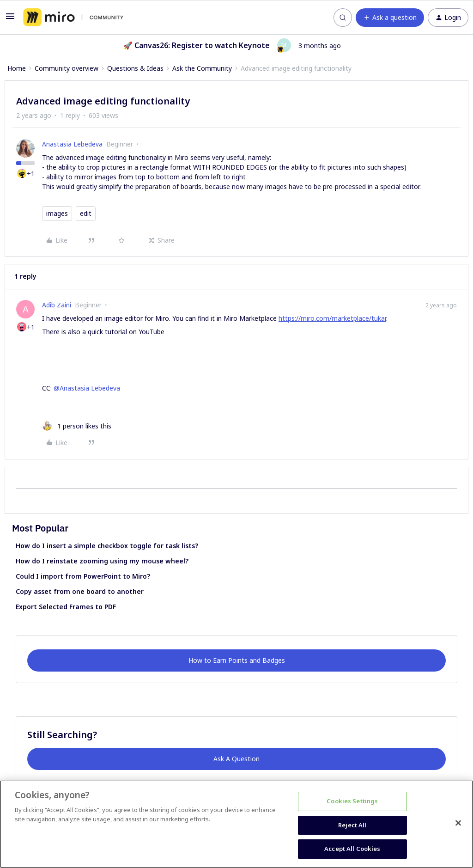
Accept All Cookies (352, 849)
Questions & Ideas (135, 68)
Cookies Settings (352, 801)
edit (86, 213)
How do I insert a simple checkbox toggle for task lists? (107, 546)
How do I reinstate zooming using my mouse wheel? (102, 561)
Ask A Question (236, 759)
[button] (10, 19)
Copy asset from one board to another (80, 591)
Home (17, 68)
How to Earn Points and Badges (237, 660)
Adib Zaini (57, 305)
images (57, 213)
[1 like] (77, 426)
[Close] (458, 823)
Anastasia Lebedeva (72, 144)
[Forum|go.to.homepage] (73, 18)
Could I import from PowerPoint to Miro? (83, 576)
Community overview (67, 68)
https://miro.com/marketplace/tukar (332, 318)
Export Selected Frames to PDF (66, 607)
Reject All (352, 825)
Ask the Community (202, 68)
